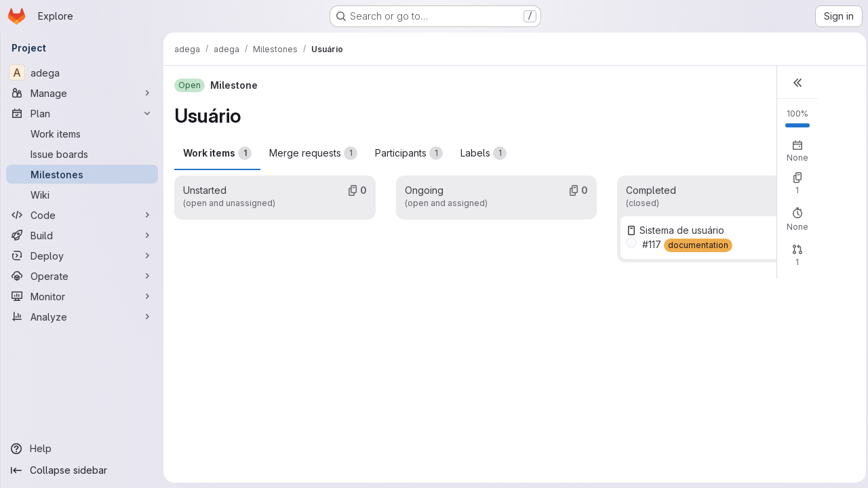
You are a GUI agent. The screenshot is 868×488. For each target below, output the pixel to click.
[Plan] (82, 113)
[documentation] (696, 245)
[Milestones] (82, 174)
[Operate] (82, 276)
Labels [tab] (484, 153)
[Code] (82, 215)
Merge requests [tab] (313, 153)
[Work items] (82, 134)
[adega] (82, 73)
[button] (794, 82)
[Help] (82, 449)
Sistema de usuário (680, 230)
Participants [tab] (409, 153)
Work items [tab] (217, 153)
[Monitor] (82, 296)
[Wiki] (82, 195)
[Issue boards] (82, 154)
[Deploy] (82, 256)
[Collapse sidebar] (82, 470)
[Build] (82, 235)
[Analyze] (82, 317)
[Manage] (82, 93)
